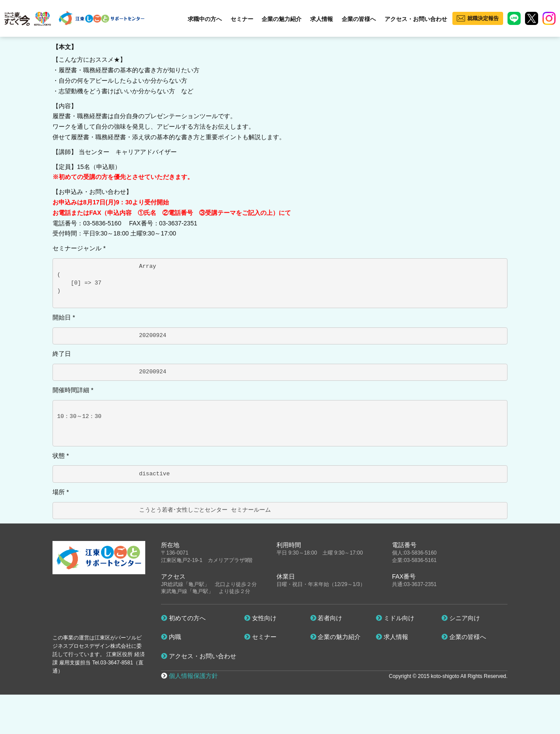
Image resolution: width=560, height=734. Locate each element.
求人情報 (322, 19)
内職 (171, 637)
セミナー (242, 19)
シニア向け (461, 618)
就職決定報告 (483, 18)
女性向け (260, 618)
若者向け (326, 618)
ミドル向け (395, 618)
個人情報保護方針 (193, 676)
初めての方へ (183, 618)
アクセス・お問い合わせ (416, 19)
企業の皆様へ (359, 19)
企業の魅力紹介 (282, 19)
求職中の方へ (205, 19)
